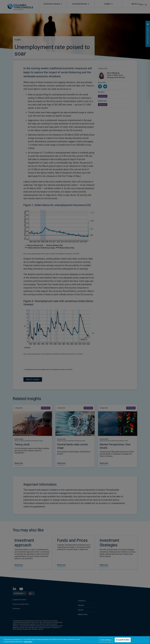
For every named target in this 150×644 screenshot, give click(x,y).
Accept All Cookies (123, 640)
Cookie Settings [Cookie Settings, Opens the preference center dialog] (106, 640)
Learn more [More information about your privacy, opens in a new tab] (28, 642)
